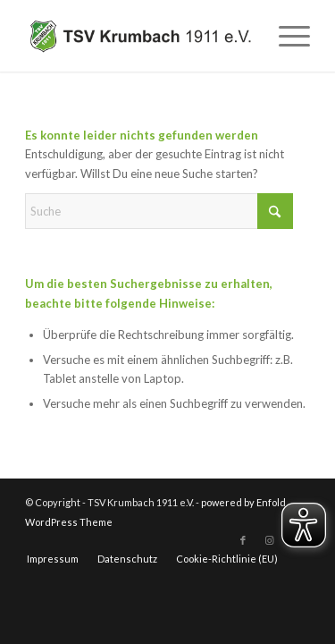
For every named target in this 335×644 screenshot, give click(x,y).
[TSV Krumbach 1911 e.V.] (139, 36)
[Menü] (285, 36)
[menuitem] (285, 36)
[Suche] (159, 211)
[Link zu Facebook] (243, 540)
